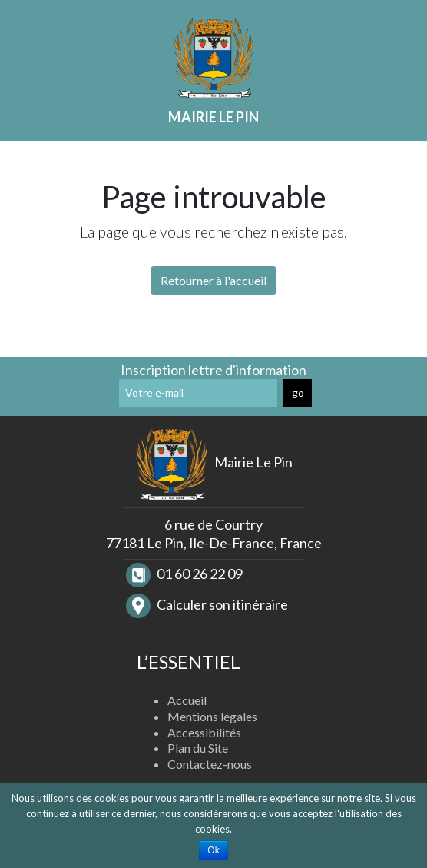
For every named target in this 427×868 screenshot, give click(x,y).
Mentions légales (212, 716)
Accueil (187, 700)
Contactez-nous (210, 764)
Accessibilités (204, 732)
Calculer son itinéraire (207, 604)
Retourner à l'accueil (213, 280)
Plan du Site (198, 748)
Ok (213, 850)
